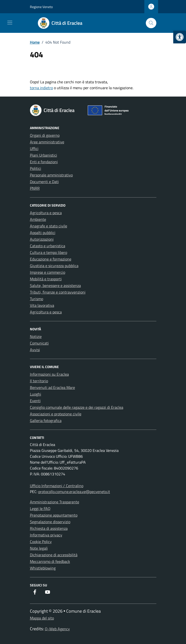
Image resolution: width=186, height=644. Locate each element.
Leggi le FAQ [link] (40, 508)
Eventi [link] (35, 401)
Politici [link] (36, 168)
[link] (180, 37)
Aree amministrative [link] (47, 142)
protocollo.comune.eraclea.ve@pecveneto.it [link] (74, 492)
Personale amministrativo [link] (51, 175)
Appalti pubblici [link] (43, 233)
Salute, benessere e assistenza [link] (55, 285)
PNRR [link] (35, 188)
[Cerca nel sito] (151, 23)
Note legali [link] (39, 548)
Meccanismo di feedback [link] (50, 561)
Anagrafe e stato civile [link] (49, 226)
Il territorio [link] (39, 381)
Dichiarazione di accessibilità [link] (54, 555)
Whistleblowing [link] (43, 568)
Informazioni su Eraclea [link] (49, 374)
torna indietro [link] (41, 88)
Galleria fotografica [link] (46, 421)
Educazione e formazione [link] (51, 259)
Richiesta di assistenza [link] (49, 528)
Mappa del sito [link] (42, 618)
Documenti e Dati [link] (44, 182)
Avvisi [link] (35, 350)
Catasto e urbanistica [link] (48, 246)
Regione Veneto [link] (41, 7)
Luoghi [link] (36, 394)
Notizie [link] (36, 336)
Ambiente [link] (38, 219)
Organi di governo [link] (45, 135)
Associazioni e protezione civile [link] (56, 414)
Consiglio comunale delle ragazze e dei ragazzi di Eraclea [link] (77, 407)
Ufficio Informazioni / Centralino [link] (57, 486)
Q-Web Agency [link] (57, 629)
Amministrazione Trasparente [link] (55, 502)
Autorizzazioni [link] (42, 239)
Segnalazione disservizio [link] (50, 522)
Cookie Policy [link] (41, 542)
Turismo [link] (37, 299)
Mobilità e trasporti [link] (46, 279)
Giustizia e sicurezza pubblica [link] (54, 266)
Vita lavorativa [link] (42, 305)
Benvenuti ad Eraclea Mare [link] (52, 387)
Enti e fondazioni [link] (44, 162)
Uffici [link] (34, 149)
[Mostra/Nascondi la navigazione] (10, 23)
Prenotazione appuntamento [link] (54, 515)
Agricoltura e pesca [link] (46, 213)
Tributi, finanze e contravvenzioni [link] (58, 292)
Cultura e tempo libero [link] (49, 252)
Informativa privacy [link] (46, 535)
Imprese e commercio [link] (48, 272)
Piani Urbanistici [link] (43, 155)
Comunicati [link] (39, 343)
